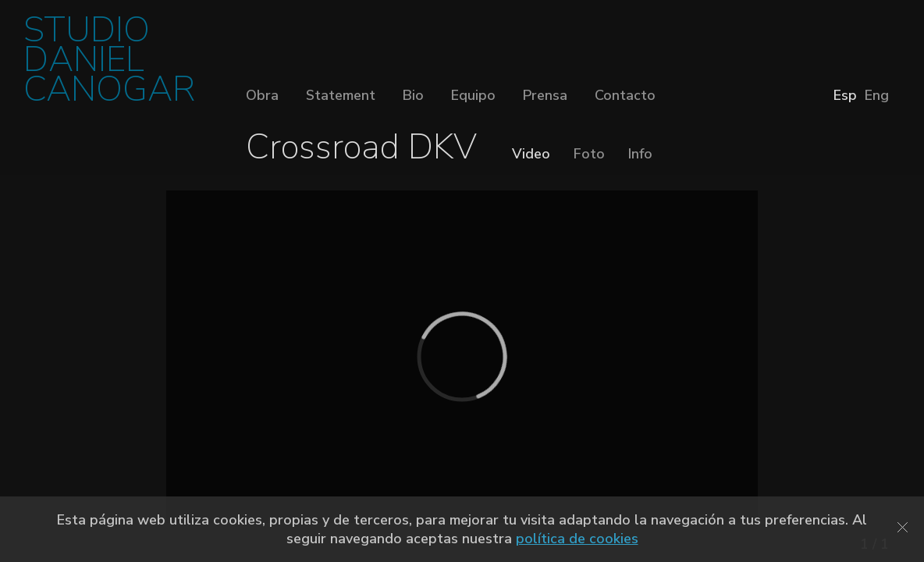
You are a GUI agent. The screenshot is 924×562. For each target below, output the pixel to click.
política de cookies (577, 539)
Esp (845, 95)
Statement (341, 95)
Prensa (545, 95)
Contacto (625, 95)
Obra (262, 95)
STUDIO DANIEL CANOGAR (109, 64)
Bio (413, 95)
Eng (877, 95)
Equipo (473, 95)
